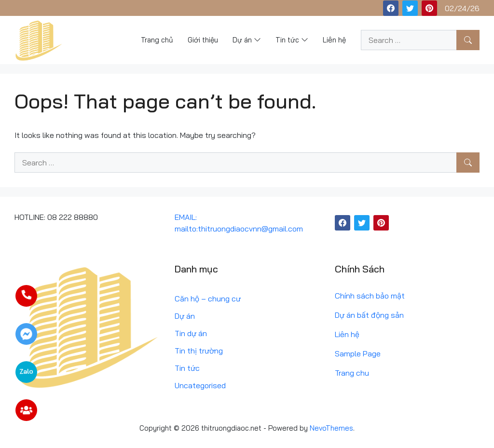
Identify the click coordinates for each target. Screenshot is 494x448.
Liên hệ (347, 334)
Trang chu (352, 373)
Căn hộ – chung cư (208, 299)
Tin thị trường (199, 351)
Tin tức (187, 368)
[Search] (468, 40)
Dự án (185, 316)
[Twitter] (410, 8)
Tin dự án (191, 333)
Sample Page (358, 353)
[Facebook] (391, 8)
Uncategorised (200, 385)
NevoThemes (331, 428)
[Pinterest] (429, 8)
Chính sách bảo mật (370, 296)
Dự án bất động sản (369, 315)
